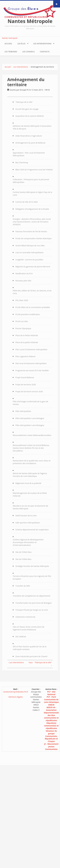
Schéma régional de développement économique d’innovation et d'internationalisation (28, 542)
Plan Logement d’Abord (25, 356)
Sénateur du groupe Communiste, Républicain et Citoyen (51, 736)
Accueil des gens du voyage (27, 109)
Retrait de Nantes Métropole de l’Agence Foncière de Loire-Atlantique (30, 475)
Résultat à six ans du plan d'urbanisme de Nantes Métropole (30, 507)
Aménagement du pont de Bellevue (30, 143)
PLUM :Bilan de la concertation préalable (33, 307)
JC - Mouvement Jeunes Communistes (51, 747)
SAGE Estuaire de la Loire (26, 516)
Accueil (8, 44)
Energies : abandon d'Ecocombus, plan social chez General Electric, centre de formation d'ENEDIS (32, 222)
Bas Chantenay (22, 162)
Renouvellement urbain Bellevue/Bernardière (32, 435)
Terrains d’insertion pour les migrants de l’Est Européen (32, 577)
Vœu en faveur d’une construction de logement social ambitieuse (28, 628)
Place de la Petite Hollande (27, 335)
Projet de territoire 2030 (26, 385)
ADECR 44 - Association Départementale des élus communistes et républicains (51, 714)
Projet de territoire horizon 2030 (29, 391)
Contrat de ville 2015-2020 (27, 202)
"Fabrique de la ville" (24, 102)
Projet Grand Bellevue (25, 377)
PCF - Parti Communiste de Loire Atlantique (51, 699)
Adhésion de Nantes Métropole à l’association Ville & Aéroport (32, 127)
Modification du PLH (24, 274)
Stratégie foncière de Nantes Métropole (32, 566)
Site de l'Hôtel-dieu (23, 559)
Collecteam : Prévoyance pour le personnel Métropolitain (31, 181)
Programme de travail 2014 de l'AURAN (32, 370)
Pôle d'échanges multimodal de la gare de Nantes (30, 403)
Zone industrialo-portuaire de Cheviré (31, 656)
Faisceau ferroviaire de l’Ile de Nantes (31, 231)
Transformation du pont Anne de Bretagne (33, 603)
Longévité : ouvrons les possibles (29, 260)
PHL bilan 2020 (22, 300)
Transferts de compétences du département (32, 596)
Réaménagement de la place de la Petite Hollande (30, 494)
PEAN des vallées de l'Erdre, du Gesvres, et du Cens (32, 292)
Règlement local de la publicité (28, 483)
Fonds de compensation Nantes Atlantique (33, 238)
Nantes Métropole (30, 21)
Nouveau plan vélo (23, 281)
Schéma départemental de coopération (32, 530)
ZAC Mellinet (21, 637)
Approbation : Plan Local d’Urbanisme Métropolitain (29, 154)
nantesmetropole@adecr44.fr (16, 692)
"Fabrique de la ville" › (43, 664)
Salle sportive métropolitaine (28, 523)
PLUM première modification (28, 314)
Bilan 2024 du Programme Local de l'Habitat (34, 170)
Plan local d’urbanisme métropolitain (31, 363)
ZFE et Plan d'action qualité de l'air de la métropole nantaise (30, 648)
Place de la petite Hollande (27, 342)
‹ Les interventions (16, 662)
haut (30, 662)
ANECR (51, 705)
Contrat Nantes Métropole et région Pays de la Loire (32, 194)
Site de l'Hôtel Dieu (23, 552)
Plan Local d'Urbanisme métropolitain (31, 349)
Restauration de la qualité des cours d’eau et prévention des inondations (32, 462)
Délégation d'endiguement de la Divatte (32, 209)
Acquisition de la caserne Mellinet (30, 116)
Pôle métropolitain (23, 411)
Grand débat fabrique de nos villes (30, 246)
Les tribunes (11, 52)
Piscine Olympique (23, 328)
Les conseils (28, 52)
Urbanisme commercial (25, 617)
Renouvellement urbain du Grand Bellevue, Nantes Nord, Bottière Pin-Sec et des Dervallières (31, 448)
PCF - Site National (51, 693)
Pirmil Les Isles (22, 321)
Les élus (21, 44)
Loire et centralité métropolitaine (29, 252)
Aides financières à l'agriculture (29, 136)
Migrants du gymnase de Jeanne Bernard (33, 267)
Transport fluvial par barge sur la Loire (32, 610)
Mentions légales (16, 697)
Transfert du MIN (23, 586)
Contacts (45, 52)
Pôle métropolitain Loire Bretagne (30, 418)
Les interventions (42, 44)
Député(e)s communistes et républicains (51, 726)
